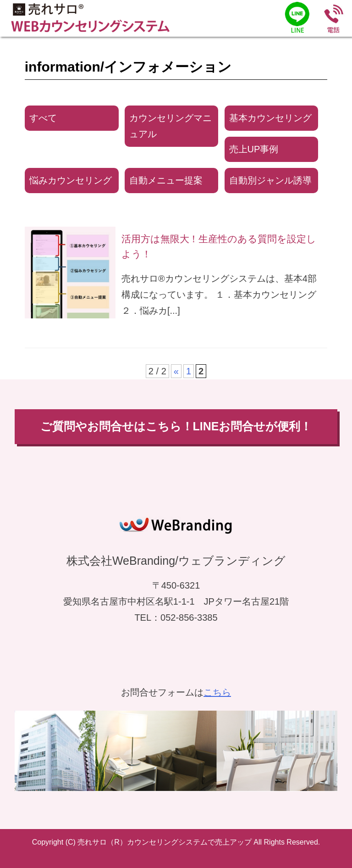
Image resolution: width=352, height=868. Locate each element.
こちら (217, 692)
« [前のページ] (176, 371)
